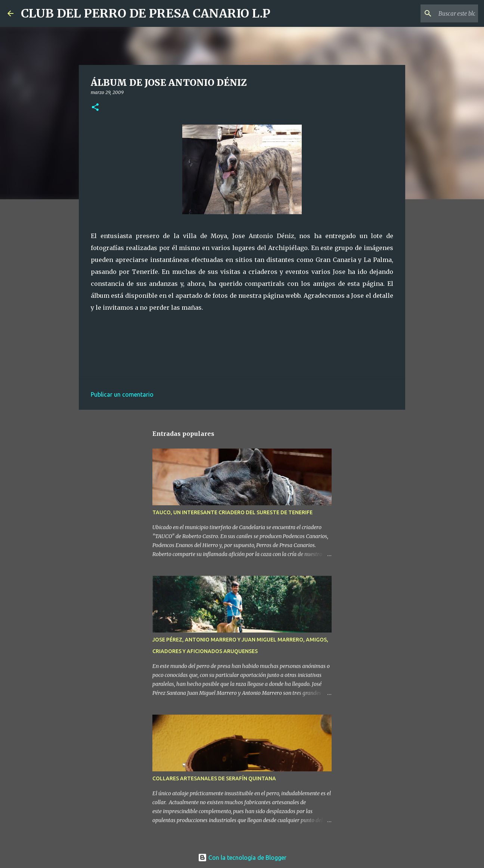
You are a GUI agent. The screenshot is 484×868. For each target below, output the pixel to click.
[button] (95, 108)
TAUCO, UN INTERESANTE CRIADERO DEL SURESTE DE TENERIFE (232, 512)
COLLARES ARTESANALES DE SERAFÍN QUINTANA (214, 778)
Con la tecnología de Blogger (242, 858)
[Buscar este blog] (439, 13)
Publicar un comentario (122, 394)
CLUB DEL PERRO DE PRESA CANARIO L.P (146, 13)
